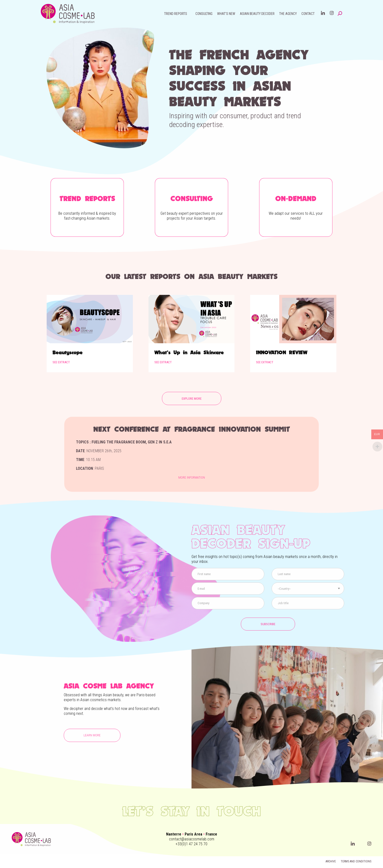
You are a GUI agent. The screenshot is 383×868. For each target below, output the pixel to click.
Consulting (204, 14)
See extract (61, 362)
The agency (288, 14)
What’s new (226, 14)
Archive (331, 861)
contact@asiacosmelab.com (192, 839)
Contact (308, 14)
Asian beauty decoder (257, 14)
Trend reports (176, 14)
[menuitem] (177, 14)
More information (192, 477)
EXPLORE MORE (192, 399)
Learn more (92, 735)
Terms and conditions (356, 861)
